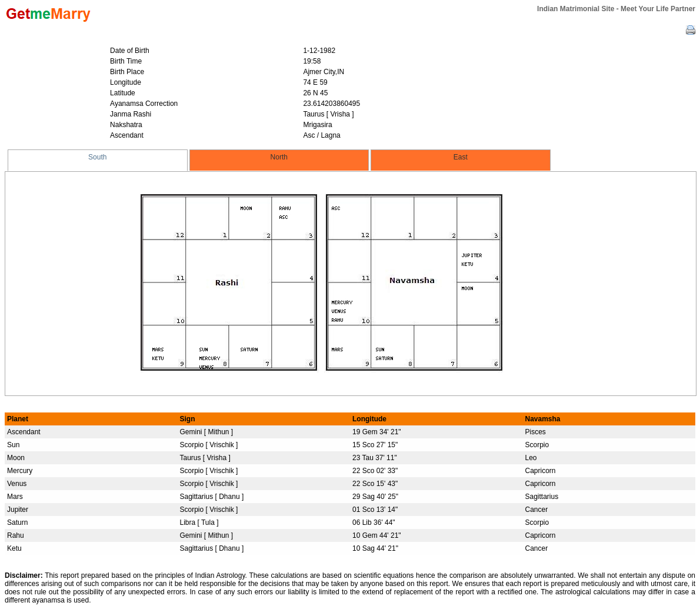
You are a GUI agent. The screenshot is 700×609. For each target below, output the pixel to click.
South (97, 157)
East (461, 157)
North (279, 157)
